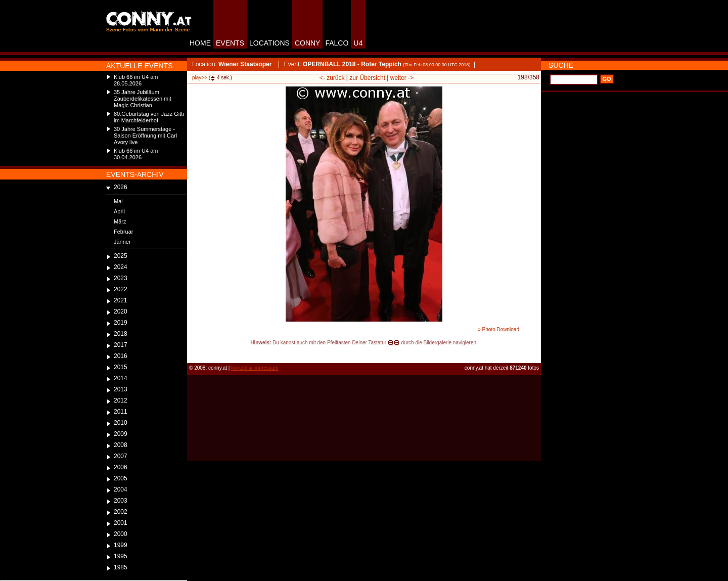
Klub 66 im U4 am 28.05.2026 (136, 80)
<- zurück (332, 78)
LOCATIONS (269, 43)
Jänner (122, 242)
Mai (118, 201)
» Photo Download (498, 329)
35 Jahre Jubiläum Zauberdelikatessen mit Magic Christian (143, 99)
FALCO (337, 43)
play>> (200, 78)
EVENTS (230, 43)
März (120, 221)
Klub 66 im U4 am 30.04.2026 (136, 154)
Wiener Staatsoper (245, 64)
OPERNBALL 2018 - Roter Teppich (352, 64)
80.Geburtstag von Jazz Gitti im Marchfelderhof (149, 117)
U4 (358, 43)
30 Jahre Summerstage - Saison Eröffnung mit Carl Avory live (145, 136)
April (119, 211)
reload (195, 352)
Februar (124, 232)
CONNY (308, 43)
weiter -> (402, 78)
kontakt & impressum (255, 368)
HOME (200, 43)
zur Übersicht (367, 78)
